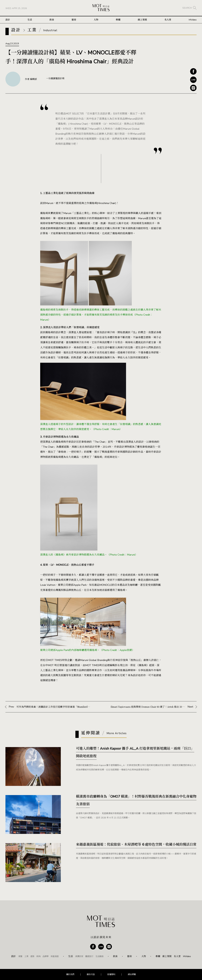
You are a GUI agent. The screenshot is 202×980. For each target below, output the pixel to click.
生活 (30, 20)
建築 (32, 956)
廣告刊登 (91, 974)
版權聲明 (111, 974)
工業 (26, 956)
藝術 (74, 20)
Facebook (193, 71)
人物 (96, 20)
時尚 (38, 956)
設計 (8, 20)
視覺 (20, 956)
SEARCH (187, 8)
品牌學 (45, 956)
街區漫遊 (55, 956)
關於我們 (70, 974)
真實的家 (79, 956)
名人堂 (168, 20)
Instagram (193, 88)
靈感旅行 (89, 956)
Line (193, 80)
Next (154, 707)
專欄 (118, 20)
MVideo (193, 20)
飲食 (52, 20)
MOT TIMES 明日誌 (101, 8)
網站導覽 (132, 974)
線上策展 (142, 20)
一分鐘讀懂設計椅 (55, 79)
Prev (50, 707)
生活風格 (99, 956)
